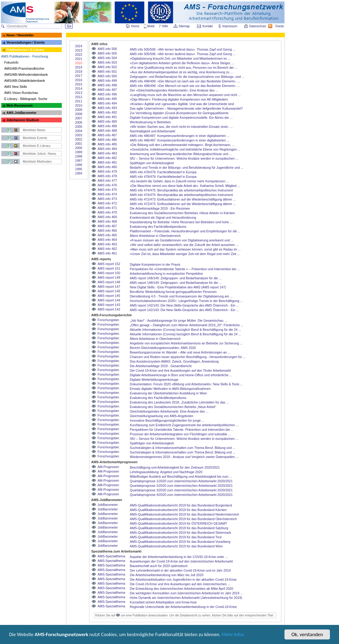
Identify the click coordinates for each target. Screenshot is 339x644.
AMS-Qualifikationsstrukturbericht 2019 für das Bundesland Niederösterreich (185, 514)
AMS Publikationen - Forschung (25, 56)
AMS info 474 (107, 194)
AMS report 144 (109, 300)
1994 (79, 173)
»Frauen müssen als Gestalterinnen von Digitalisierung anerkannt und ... (182, 240)
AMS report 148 (109, 282)
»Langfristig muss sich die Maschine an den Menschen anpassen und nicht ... (185, 95)
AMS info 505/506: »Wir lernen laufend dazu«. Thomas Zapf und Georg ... (183, 49)
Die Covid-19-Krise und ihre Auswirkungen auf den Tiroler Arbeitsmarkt (180, 370)
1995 (79, 169)
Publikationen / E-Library (25, 50)
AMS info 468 (107, 221)
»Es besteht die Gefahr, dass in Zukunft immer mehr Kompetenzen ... (179, 181)
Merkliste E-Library (37, 146)
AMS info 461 (107, 253)
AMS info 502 (107, 67)
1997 (79, 161)
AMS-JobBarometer (21, 113)
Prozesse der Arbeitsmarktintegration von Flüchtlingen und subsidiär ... (180, 434)
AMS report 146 (109, 291)
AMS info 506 (107, 49)
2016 (79, 80)
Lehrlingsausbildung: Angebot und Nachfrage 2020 (166, 472)
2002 (79, 139)
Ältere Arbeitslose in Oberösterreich (155, 236)
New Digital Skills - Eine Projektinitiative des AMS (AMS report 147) (178, 287)
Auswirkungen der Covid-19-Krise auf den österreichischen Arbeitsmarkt (181, 561)
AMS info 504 (107, 58)
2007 (79, 118)
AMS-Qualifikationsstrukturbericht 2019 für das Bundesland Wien (176, 546)
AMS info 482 (107, 158)
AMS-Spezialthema (111, 556)
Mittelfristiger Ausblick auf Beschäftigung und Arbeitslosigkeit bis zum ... (181, 476)
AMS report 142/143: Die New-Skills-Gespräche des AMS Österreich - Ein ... (184, 305)
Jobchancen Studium (23, 120)
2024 (79, 46)
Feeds (280, 26)
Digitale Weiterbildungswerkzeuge (154, 380)
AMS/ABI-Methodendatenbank (26, 75)
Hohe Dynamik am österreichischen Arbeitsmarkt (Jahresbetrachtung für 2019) (186, 598)
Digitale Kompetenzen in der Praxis (155, 264)
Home (135, 26)
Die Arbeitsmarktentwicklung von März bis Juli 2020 (167, 575)
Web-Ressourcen (20, 105)
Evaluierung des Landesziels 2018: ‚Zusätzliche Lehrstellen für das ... (179, 402)
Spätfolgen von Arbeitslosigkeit (152, 163)
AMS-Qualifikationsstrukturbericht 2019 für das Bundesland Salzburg (179, 528)
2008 (79, 114)
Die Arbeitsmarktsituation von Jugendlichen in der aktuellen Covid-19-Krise (183, 579)
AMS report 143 (109, 305)
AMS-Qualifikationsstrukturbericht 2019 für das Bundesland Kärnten (178, 510)
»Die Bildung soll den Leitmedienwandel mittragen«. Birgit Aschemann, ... (182, 145)
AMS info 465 (107, 235)
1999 (79, 152)
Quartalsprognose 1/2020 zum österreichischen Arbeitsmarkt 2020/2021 (181, 481)
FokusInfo (11, 62)
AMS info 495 (107, 99)
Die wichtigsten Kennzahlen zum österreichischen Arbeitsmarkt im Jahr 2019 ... (186, 593)
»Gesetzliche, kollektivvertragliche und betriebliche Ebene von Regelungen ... (185, 149)
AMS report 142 (109, 309)
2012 (79, 97)
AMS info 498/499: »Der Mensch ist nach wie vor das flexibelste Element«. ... (185, 81)
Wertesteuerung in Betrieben (150, 122)
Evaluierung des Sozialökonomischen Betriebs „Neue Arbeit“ (173, 407)
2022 (79, 55)
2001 (79, 144)
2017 (79, 76)
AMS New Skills (16, 87)
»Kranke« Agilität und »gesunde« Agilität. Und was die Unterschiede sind (182, 104)
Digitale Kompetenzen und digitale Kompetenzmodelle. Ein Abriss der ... (181, 118)
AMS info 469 (107, 217)
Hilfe (165, 26)
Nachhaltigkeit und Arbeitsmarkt (153, 131)
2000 (79, 148)
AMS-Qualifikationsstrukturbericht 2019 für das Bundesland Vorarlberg (180, 542)
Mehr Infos (240, 636)
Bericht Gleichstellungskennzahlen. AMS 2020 (163, 348)
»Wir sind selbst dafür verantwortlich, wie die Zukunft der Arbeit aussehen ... (184, 245)
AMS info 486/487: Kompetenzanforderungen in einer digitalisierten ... (180, 136)
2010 (79, 105)
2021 (79, 59)
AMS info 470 (107, 212)
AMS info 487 (107, 135)
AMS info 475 (107, 190)
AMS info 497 (107, 90)
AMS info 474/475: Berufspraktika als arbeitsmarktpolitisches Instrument (181, 190)
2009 (79, 110)
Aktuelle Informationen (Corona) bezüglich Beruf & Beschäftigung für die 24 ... (186, 330)
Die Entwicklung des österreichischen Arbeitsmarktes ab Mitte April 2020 (182, 589)
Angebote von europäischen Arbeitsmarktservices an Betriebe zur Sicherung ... (186, 343)
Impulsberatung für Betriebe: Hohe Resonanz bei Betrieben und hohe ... (181, 222)
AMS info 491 (107, 117)
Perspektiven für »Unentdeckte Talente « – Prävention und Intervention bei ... (185, 269)
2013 (79, 93)
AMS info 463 (107, 244)
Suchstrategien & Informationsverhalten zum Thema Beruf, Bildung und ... (183, 448)
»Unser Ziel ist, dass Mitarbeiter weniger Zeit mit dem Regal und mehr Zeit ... (185, 254)
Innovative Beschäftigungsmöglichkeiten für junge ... (167, 420)
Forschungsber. (109, 320)
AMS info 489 (107, 126)
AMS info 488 (107, 131)
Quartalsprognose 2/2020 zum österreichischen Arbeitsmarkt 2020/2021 (181, 486)
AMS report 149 (109, 277)
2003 (79, 135)
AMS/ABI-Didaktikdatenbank (25, 81)
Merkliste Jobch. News (39, 154)
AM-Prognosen (108, 467)
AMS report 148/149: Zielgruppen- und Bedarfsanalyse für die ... (176, 278)
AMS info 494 (107, 103)
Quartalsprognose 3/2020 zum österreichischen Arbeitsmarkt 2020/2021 (181, 490)
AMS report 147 (109, 287)
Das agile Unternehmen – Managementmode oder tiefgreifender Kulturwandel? (186, 108)
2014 (79, 88)
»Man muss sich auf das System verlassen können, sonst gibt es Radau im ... (185, 249)
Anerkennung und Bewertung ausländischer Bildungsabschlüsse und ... (181, 154)
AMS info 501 (107, 71)
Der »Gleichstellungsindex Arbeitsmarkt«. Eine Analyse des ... (174, 90)
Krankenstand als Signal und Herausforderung (163, 217)
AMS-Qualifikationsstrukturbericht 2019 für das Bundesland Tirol (176, 537)
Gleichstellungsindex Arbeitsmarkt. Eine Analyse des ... (169, 411)
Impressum (230, 26)
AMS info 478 (107, 176)
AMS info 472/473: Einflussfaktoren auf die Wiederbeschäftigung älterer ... (183, 199)
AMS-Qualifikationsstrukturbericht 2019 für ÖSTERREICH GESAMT (179, 523)
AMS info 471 (107, 208)
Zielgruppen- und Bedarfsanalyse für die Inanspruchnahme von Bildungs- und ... (187, 77)
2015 (79, 84)
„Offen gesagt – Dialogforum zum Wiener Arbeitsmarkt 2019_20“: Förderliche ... (187, 325)
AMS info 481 (107, 162)
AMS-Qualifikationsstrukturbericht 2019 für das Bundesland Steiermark (181, 533)
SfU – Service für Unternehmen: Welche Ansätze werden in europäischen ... (184, 158)
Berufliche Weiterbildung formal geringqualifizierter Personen (173, 292)
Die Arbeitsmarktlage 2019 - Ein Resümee (160, 208)
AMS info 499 (107, 81)
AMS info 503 (107, 62)
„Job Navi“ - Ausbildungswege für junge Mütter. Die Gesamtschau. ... (179, 320)
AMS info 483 (107, 153)
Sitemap (185, 26)
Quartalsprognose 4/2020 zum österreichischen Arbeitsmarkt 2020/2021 (181, 495)
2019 (79, 67)
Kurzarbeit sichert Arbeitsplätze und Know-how (163, 602)
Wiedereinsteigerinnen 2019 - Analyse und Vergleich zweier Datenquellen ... (184, 457)
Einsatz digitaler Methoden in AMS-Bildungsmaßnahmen (170, 389)
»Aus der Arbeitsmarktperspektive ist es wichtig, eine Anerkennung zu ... (182, 72)
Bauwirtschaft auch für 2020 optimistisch (159, 566)
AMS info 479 (107, 171)
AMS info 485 (107, 144)
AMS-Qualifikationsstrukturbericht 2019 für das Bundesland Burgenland (181, 505)
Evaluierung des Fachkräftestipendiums (158, 227)
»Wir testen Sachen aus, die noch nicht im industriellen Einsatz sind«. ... (181, 127)
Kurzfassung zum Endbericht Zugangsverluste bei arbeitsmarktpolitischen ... (184, 425)
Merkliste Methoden (37, 161)
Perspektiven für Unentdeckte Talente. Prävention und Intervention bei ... (182, 430)
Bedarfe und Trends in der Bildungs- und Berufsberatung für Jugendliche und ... (187, 168)
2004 (79, 131)
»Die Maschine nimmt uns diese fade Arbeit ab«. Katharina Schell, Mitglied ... (185, 186)
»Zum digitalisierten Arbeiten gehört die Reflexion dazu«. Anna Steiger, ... (182, 63)
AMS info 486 (107, 140)
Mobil (151, 26)
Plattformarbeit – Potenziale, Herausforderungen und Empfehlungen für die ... (185, 231)
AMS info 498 (107, 85)
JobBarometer (108, 505)
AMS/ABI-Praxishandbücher (24, 68)
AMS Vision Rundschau (21, 93)
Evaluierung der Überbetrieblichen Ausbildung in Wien (169, 393)
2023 (79, 50)
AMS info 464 (107, 240)
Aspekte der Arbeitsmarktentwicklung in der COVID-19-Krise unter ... (179, 557)
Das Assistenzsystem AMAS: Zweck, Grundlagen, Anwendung (174, 361)
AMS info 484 (107, 149)
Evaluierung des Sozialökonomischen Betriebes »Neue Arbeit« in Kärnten (183, 213)
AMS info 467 (107, 226)
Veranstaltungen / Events (26, 42)
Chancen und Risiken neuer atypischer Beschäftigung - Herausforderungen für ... (188, 357)
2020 (79, 63)
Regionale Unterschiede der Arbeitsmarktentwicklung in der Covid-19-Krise (183, 607)
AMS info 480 (107, 167)
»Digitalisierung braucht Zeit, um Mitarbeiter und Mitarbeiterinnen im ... (180, 58)
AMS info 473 (107, 199)
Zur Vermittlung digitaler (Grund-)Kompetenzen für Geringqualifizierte (179, 113)
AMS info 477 (107, 181)
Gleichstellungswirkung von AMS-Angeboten (162, 416)
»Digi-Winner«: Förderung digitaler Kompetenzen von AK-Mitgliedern (179, 99)
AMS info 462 (107, 249)
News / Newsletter (20, 35)
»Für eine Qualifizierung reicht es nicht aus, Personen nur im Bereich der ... (184, 68)
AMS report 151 (109, 268)
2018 (79, 71)
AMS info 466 (107, 231)
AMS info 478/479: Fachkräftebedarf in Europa (163, 172)
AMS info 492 (107, 112)
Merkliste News (34, 130)
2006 (79, 122)
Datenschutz (258, 26)
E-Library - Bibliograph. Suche (26, 99)
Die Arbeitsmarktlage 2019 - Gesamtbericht (161, 366)
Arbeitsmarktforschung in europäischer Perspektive (166, 274)
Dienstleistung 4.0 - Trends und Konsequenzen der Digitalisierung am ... (181, 296)
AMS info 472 (107, 203)
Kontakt (208, 26)
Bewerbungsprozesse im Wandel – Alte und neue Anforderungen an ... (180, 352)
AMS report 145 (109, 296)
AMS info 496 (107, 94)
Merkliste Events (35, 138)
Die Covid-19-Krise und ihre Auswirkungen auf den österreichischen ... (180, 584)
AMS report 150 (109, 273)
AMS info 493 (107, 108)
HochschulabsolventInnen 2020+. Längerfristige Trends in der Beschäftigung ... (186, 301)
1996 (79, 165)
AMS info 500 (107, 76)
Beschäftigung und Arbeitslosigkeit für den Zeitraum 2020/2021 (175, 467)
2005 (79, 127)
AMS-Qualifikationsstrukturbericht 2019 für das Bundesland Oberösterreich (183, 519)
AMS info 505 (107, 53)
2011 (79, 101)
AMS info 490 (107, 121)
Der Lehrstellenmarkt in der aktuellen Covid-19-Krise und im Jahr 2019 (180, 570)
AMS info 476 (107, 185)
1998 (79, 156)
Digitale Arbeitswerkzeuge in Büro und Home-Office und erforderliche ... (181, 375)
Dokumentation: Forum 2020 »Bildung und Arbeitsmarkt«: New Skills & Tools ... (186, 384)
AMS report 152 (109, 264)
